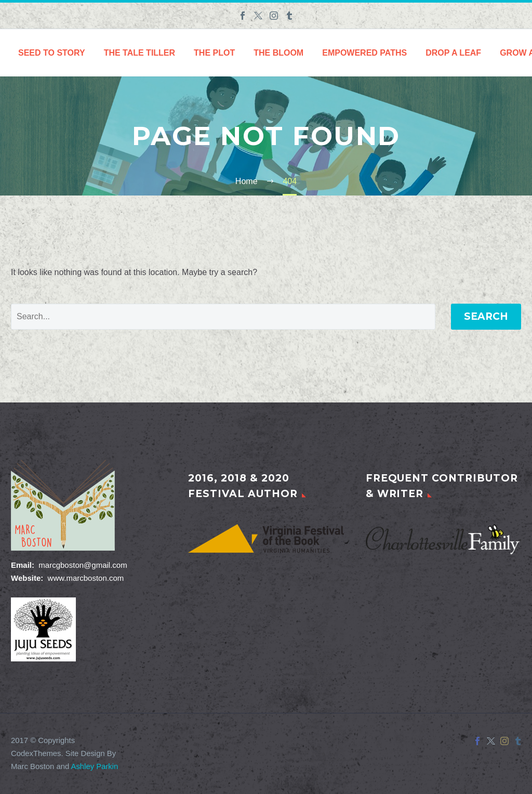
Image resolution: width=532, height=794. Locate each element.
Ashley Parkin (95, 766)
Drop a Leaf (453, 53)
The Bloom (278, 53)
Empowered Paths (364, 53)
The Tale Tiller (139, 53)
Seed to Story (52, 53)
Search (486, 316)
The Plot (214, 53)
